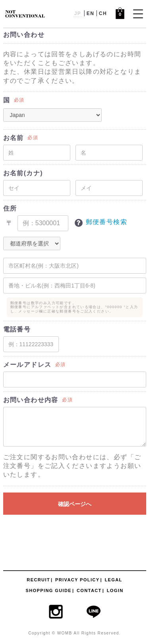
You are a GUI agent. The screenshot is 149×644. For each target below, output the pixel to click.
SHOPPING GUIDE (48, 590)
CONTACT (89, 590)
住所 (10, 208)
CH (103, 13)
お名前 (14, 138)
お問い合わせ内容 (31, 400)
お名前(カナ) (23, 173)
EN (90, 13)
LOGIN (115, 590)
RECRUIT (38, 580)
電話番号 (17, 329)
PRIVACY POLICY (77, 580)
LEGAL (113, 580)
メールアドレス (27, 365)
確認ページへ (75, 504)
